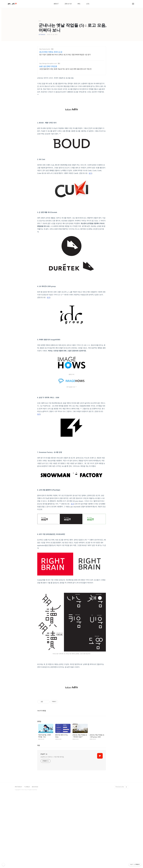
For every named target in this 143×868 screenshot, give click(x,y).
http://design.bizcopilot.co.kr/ (48, 63)
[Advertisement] (72, 708)
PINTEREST (19, 815)
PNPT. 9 (44, 782)
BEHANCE (35, 815)
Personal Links (120, 815)
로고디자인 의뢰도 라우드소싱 (51, 52)
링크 (90, 173)
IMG (79, 4)
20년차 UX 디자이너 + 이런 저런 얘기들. (52, 785)
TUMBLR (27, 815)
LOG (88, 4)
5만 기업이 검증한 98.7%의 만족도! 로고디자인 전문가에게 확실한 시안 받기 (65, 55)
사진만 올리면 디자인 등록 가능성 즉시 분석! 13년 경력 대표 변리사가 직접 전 (65, 69)
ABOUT (56, 4)
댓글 (39, 773)
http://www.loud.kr (45, 49)
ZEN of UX (68, 4)
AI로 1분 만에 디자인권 (48, 66)
